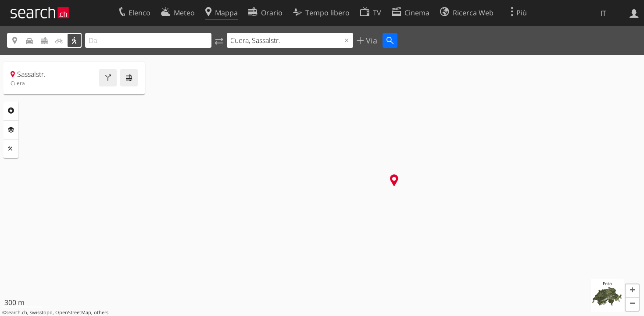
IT (603, 13)
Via (370, 40)
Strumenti (11, 149)
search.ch (17, 312)
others (101, 312)
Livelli (11, 130)
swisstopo (41, 312)
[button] (632, 291)
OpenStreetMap (73, 312)
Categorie (11, 111)
